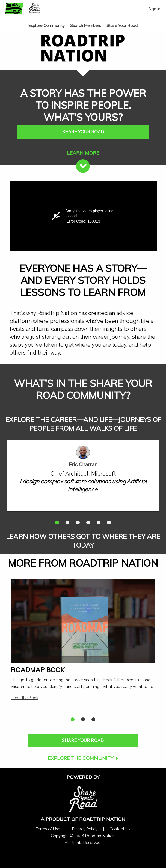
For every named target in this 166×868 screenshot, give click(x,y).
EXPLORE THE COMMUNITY (81, 758)
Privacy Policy (85, 829)
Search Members (86, 25)
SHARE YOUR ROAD (83, 132)
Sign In (154, 9)
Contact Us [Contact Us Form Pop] (120, 829)
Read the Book (25, 698)
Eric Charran (83, 465)
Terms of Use (48, 829)
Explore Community (47, 25)
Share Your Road (122, 25)
